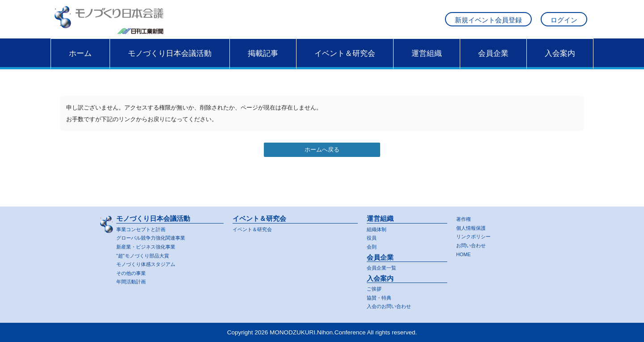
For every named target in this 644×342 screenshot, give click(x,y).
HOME (465, 253)
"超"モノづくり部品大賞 (147, 254)
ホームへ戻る (322, 158)
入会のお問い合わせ (393, 306)
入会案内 (560, 61)
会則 (373, 244)
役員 (373, 235)
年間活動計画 (134, 281)
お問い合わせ (474, 243)
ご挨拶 (375, 288)
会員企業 (493, 61)
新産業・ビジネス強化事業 (151, 244)
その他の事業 (134, 272)
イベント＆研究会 (345, 61)
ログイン (564, 24)
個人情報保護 (474, 225)
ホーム (80, 61)
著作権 (465, 216)
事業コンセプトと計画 (145, 226)
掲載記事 (263, 61)
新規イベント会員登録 (488, 24)
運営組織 (427, 61)
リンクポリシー (477, 234)
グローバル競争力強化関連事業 (157, 235)
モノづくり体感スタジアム (151, 263)
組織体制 (378, 226)
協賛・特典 (381, 297)
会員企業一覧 (384, 266)
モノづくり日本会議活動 (170, 61)
